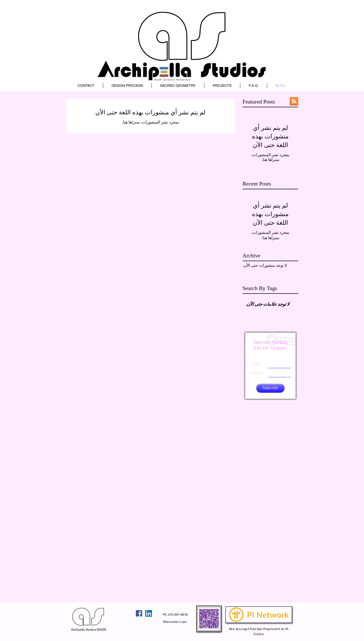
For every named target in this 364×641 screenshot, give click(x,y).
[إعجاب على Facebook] (125, 613)
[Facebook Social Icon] (139, 613)
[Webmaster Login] (175, 622)
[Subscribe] (270, 388)
